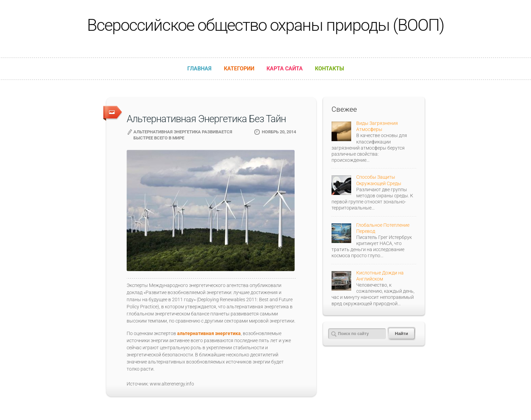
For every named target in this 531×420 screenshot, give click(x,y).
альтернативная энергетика (209, 333)
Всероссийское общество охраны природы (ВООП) (265, 25)
